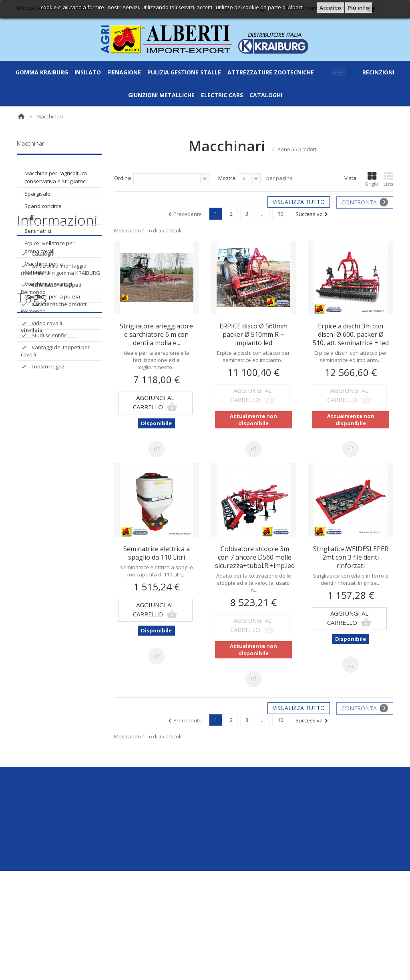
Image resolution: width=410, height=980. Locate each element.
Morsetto (34, 609)
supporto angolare (47, 549)
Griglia (372, 179)
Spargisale (37, 194)
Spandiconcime (43, 206)
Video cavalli (46, 429)
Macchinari (338, 72)
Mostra (227, 178)
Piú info (359, 8)
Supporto (34, 561)
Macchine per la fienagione (44, 268)
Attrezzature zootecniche (271, 72)
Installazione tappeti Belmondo (51, 394)
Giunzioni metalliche (161, 95)
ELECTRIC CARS (222, 95)
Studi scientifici (49, 441)
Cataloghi (266, 95)
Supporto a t (38, 585)
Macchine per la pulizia (52, 296)
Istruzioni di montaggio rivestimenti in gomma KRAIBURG (60, 375)
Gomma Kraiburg (42, 72)
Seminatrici (38, 231)
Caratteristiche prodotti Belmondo (54, 413)
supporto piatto (43, 645)
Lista (388, 179)
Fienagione (124, 72)
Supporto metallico (47, 573)
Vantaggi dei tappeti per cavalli (55, 456)
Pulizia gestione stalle (184, 72)
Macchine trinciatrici (48, 284)
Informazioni (57, 329)
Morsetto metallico (47, 633)
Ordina (123, 178)
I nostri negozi (48, 472)
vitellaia (32, 537)
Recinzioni (378, 72)
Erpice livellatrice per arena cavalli (49, 247)
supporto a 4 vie (42, 597)
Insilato (88, 72)
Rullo (30, 218)
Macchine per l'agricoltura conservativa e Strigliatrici (56, 177)
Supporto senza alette (52, 621)
